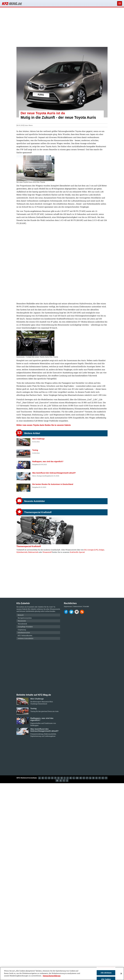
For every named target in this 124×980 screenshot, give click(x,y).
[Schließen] (121, 974)
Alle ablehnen (106, 973)
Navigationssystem (25, 618)
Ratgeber (35, 464)
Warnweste (22, 621)
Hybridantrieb (22, 552)
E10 (85, 550)
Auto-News (29, 125)
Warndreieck (22, 624)
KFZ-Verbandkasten (25, 635)
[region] (62, 974)
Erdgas (102, 550)
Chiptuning (22, 630)
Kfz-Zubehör (32, 609)
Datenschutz (78, 606)
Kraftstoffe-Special (77, 552)
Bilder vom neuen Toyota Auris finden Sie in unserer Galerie (44, 425)
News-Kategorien (39, 476)
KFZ (12, 3)
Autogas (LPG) (93, 550)
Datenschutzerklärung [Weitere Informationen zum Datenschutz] (52, 976)
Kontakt (86, 606)
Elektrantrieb (33, 552)
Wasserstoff (47, 552)
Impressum (68, 606)
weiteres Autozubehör (26, 638)
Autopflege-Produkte (25, 627)
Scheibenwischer (24, 633)
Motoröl (21, 615)
